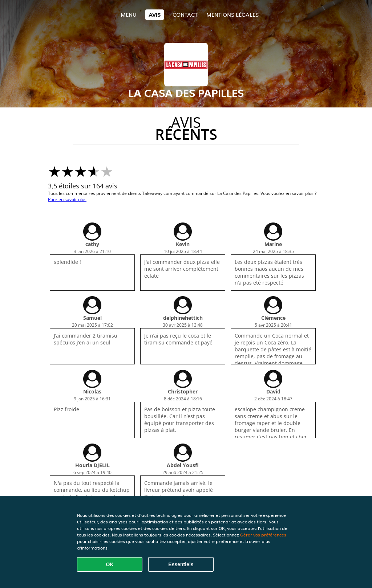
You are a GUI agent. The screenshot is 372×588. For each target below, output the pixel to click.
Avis (155, 15)
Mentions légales (232, 15)
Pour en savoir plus (67, 199)
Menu (129, 15)
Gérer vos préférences (263, 535)
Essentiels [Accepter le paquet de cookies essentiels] (181, 564)
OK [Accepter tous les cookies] (110, 564)
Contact (185, 15)
